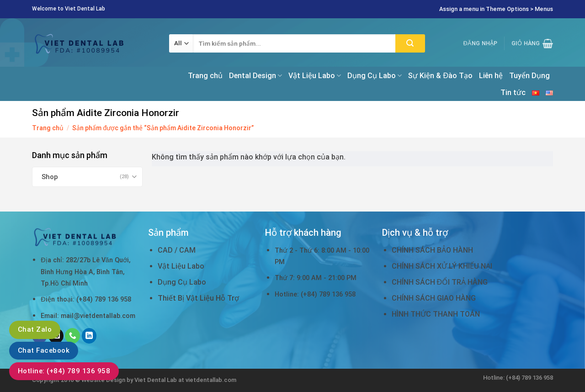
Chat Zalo (35, 329)
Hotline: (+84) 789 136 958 (64, 371)
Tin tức (513, 93)
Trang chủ (205, 76)
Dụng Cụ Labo (375, 76)
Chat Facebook (44, 350)
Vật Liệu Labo (315, 76)
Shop (50, 177)
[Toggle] (135, 177)
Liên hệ (491, 76)
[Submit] (410, 43)
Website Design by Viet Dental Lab (130, 380)
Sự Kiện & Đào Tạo (440, 76)
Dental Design (255, 76)
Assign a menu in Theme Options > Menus (496, 9)
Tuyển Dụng (529, 76)
